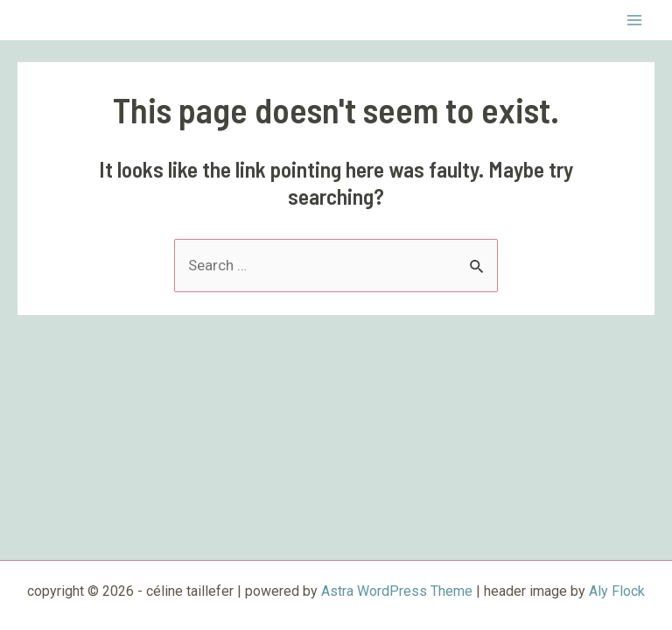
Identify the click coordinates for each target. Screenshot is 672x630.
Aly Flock (617, 591)
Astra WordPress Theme (397, 591)
